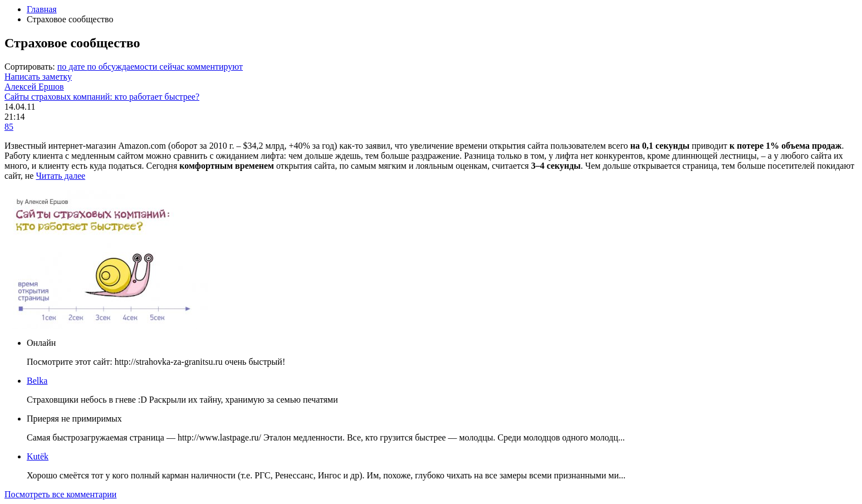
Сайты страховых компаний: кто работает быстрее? (102, 97)
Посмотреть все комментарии (60, 494)
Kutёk (38, 456)
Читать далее (60, 176)
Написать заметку (38, 77)
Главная (42, 9)
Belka (37, 381)
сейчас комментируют (201, 67)
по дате (72, 67)
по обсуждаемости (123, 67)
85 (9, 127)
